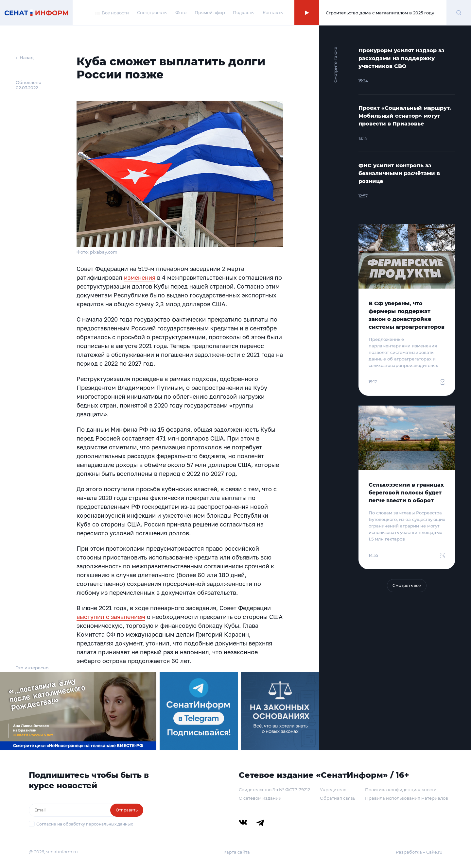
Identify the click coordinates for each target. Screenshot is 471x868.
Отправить (127, 810)
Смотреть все (407, 585)
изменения (140, 277)
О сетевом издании (260, 798)
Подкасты (244, 12)
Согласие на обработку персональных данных (85, 824)
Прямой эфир (210, 12)
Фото (181, 12)
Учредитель (333, 790)
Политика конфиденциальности (401, 790)
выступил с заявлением (111, 617)
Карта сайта (237, 852)
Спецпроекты (152, 12)
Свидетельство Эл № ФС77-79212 (274, 790)
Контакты (273, 12)
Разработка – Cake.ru (419, 852)
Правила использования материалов (407, 798)
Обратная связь (338, 798)
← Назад (25, 58)
